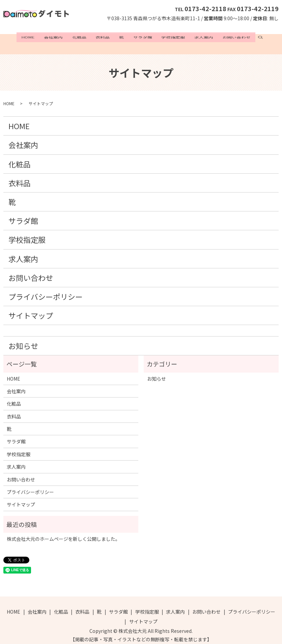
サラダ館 (139, 37)
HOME (43, 37)
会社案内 (64, 37)
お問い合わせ (222, 37)
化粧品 (86, 37)
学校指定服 (166, 37)
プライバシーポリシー (46, 290)
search (244, 37)
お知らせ (23, 339)
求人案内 (193, 37)
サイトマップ (31, 309)
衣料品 (106, 37)
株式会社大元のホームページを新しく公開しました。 (63, 532)
